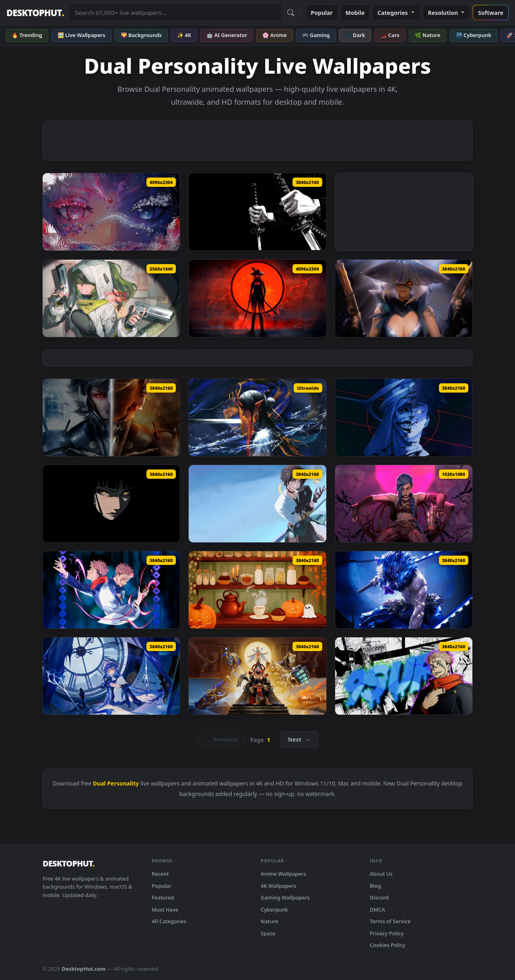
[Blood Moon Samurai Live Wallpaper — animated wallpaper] (257, 298)
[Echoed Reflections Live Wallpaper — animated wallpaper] (257, 590)
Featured (163, 897)
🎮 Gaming (316, 35)
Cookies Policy (387, 945)
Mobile (355, 13)
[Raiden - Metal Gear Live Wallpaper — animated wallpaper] (111, 418)
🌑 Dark (355, 35)
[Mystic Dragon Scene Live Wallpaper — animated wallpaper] (257, 418)
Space (268, 933)
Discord (379, 897)
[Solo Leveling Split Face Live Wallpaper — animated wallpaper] (404, 418)
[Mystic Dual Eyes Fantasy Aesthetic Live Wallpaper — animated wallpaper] (111, 212)
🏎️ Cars (390, 35)
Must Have (165, 910)
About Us (381, 874)
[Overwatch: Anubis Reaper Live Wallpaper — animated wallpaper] (257, 676)
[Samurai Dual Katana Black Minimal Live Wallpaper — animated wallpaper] (257, 212)
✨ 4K (184, 35)
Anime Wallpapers (283, 874)
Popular (322, 13)
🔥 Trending (27, 35)
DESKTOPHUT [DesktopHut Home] (35, 13)
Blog (375, 886)
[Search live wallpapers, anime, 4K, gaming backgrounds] (175, 12)
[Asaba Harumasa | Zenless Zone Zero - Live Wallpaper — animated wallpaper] (257, 504)
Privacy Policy (387, 933)
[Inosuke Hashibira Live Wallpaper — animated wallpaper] (404, 590)
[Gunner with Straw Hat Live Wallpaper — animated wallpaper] (404, 298)
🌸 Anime (274, 35)
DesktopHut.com (83, 969)
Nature (269, 921)
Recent (160, 874)
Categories (396, 13)
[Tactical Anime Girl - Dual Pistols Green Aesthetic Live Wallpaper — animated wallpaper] (111, 298)
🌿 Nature (428, 35)
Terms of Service (390, 921)
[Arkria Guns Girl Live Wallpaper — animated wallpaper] (111, 676)
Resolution (447, 13)
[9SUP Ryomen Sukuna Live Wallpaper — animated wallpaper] (404, 676)
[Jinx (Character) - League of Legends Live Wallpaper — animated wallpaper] (404, 504)
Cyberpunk (274, 910)
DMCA (377, 910)
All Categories (169, 921)
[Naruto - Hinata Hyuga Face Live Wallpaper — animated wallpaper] (111, 504)
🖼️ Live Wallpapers (81, 35)
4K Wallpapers (278, 886)
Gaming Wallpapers (285, 897)
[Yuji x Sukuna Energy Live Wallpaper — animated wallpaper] (111, 590)
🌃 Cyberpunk (474, 35)
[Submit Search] (291, 12)
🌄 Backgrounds (141, 35)
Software (491, 13)
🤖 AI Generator (227, 35)
